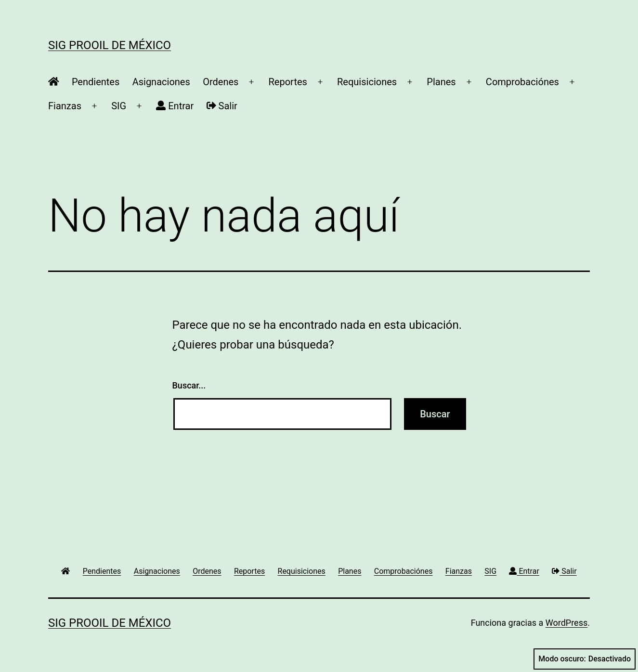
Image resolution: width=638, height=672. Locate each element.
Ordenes (221, 82)
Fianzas (65, 106)
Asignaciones (161, 82)
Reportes (288, 82)
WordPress (566, 623)
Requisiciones (367, 82)
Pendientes (96, 82)
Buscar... (189, 385)
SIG (119, 106)
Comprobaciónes (522, 82)
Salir (222, 106)
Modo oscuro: (585, 659)
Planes (441, 82)
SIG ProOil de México (110, 45)
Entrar (175, 106)
